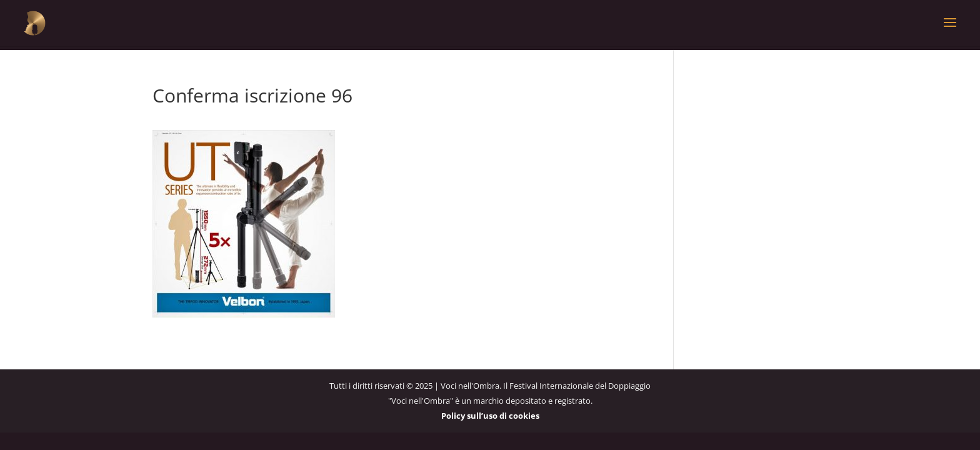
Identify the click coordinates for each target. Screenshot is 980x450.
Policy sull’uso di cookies (490, 416)
